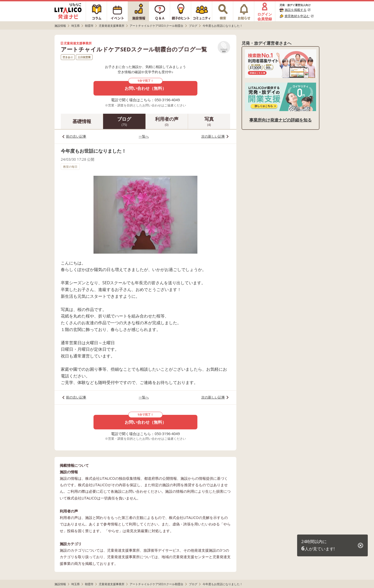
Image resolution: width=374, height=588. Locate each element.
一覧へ (144, 136)
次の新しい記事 (213, 136)
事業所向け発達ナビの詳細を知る (280, 120)
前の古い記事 (76, 136)
